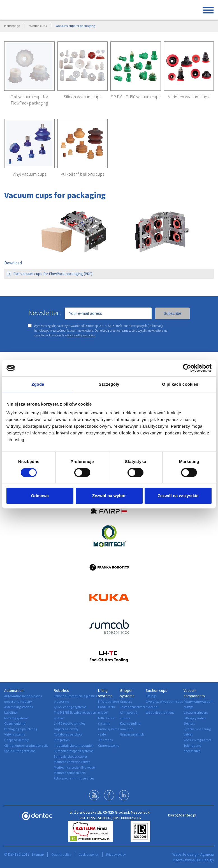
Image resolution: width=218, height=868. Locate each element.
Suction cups (38, 26)
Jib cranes (105, 740)
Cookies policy (89, 854)
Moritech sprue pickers (70, 773)
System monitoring (197, 729)
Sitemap (38, 854)
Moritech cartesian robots (72, 762)
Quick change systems (70, 707)
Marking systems (16, 718)
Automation (14, 690)
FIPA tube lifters (109, 701)
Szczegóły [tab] (109, 384)
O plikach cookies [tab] (180, 384)
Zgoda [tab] (38, 384)
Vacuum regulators (197, 740)
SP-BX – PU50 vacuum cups (136, 97)
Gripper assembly (17, 740)
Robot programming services (74, 778)
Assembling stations (18, 707)
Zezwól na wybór (109, 496)
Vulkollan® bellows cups (83, 174)
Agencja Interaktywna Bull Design (193, 857)
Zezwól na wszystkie (178, 496)
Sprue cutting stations (20, 751)
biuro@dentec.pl (182, 815)
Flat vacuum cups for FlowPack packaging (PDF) (50, 274)
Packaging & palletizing (21, 729)
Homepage (12, 26)
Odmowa (40, 496)
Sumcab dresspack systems (74, 751)
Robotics (61, 690)
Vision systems (15, 734)
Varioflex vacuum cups (189, 97)
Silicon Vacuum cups (82, 97)
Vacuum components (194, 693)
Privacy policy (116, 854)
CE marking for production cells (26, 745)
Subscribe (172, 313)
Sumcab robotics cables (71, 756)
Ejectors (189, 723)
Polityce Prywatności (81, 335)
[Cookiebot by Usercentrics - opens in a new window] (187, 368)
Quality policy (61, 854)
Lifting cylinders (195, 718)
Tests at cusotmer (133, 707)
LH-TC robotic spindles (69, 723)
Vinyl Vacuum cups (29, 174)
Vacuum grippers (196, 712)
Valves (188, 734)
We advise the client (160, 712)
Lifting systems (105, 693)
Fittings (151, 696)
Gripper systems (127, 693)
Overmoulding (15, 723)
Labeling (10, 712)
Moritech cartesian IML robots (75, 767)
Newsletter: (45, 313)
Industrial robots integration (74, 745)
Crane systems (109, 745)
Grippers (126, 701)
